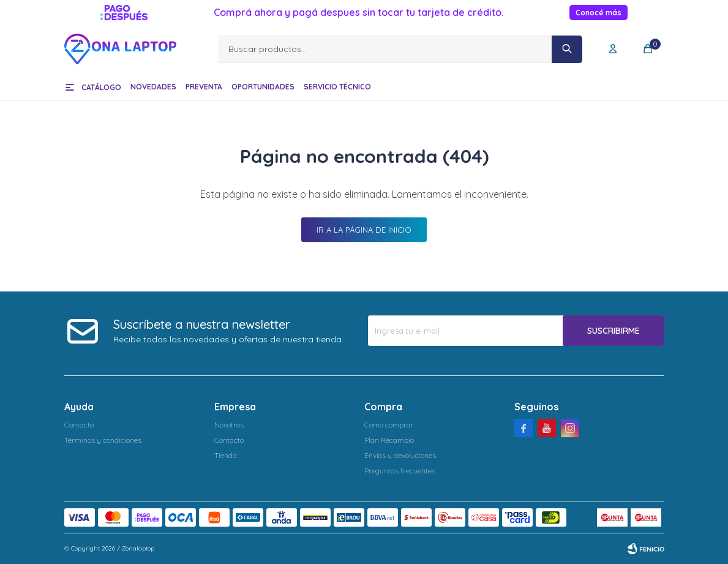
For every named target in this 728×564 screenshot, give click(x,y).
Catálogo (101, 87)
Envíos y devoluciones (400, 455)
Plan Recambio (389, 440)
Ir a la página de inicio (364, 230)
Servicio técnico (337, 87)
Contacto (79, 425)
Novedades (153, 87)
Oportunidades (263, 87)
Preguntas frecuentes (400, 471)
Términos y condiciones (103, 440)
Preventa (204, 87)
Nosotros (229, 425)
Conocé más (599, 13)
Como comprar (389, 425)
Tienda (226, 455)
